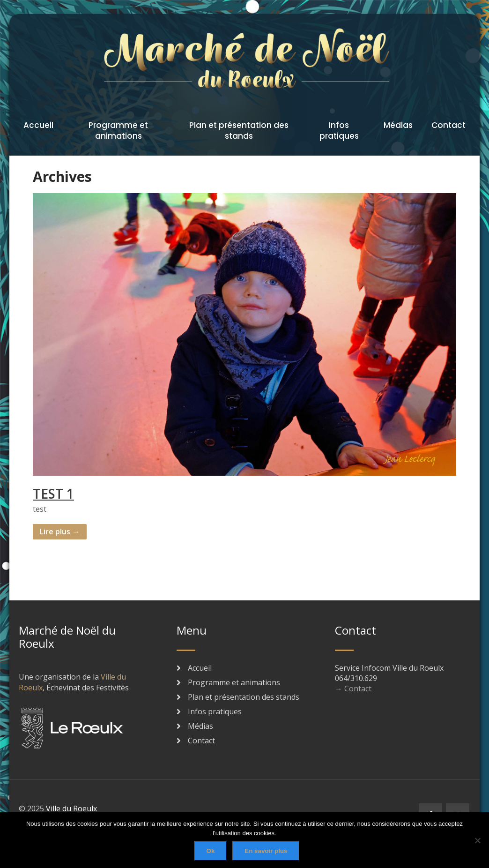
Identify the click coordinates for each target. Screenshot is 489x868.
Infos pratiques (339, 131)
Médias (398, 125)
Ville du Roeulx (71, 808)
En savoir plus (266, 851)
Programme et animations (118, 131)
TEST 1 (53, 494)
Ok (211, 851)
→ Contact (353, 688)
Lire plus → (60, 531)
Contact (448, 125)
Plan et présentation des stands (239, 131)
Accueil (38, 125)
